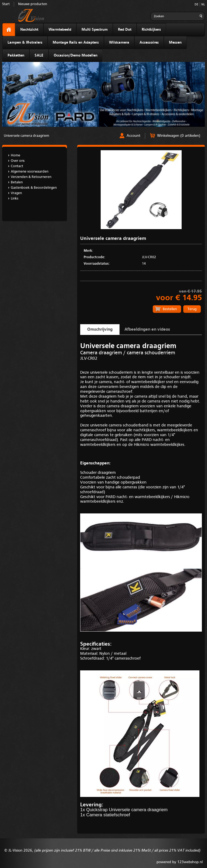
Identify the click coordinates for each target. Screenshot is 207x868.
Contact (17, 166)
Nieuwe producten (33, 4)
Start (6, 4)
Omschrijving (100, 330)
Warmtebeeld (60, 30)
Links (15, 199)
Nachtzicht (29, 30)
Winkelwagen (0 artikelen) (179, 136)
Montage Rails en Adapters (76, 43)
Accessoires (149, 43)
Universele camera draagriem (26, 136)
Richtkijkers (151, 30)
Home (16, 155)
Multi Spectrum (95, 30)
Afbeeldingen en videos (147, 330)
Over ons (18, 161)
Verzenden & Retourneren (31, 177)
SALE (39, 55)
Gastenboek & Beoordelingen (34, 188)
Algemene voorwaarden (30, 172)
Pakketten (16, 55)
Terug (192, 309)
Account (133, 136)
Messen (175, 43)
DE (196, 5)
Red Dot (125, 30)
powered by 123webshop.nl (180, 862)
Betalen (17, 182)
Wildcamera (119, 43)
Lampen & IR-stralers (25, 43)
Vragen (16, 193)
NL (203, 5)
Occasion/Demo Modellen (76, 55)
